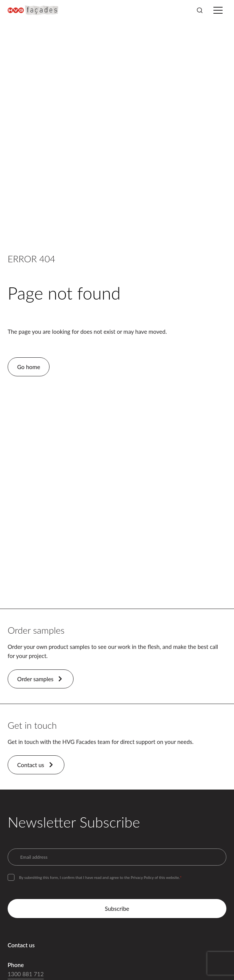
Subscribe (117, 909)
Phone (16, 965)
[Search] (200, 10)
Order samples (41, 679)
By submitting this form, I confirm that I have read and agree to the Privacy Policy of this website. (100, 877)
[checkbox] (11, 877)
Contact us (36, 765)
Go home (29, 367)
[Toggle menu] (218, 10)
